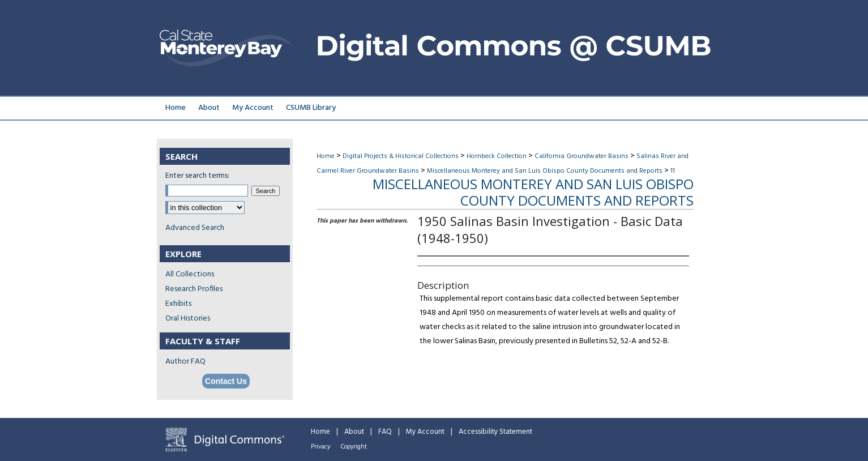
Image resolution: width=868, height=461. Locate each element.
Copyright (354, 447)
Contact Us (226, 381)
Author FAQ (185, 362)
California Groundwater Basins (581, 156)
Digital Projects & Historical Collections (401, 156)
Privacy (320, 447)
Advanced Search (195, 228)
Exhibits (178, 304)
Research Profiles (194, 289)
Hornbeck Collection (497, 156)
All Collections (190, 274)
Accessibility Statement (495, 432)
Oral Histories (188, 319)
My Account (425, 432)
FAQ (385, 432)
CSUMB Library (311, 108)
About (354, 432)
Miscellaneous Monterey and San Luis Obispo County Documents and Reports (545, 171)
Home (326, 156)
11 (673, 171)
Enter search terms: (197, 176)
